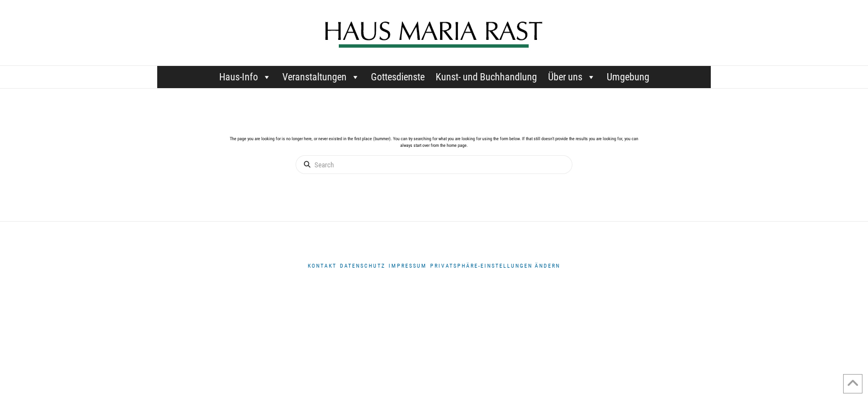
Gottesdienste (398, 77)
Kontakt (322, 266)
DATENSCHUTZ (363, 266)
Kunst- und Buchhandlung (486, 77)
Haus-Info (245, 77)
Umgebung (628, 77)
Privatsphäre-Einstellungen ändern (495, 266)
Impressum (408, 266)
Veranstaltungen (321, 77)
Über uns (572, 77)
